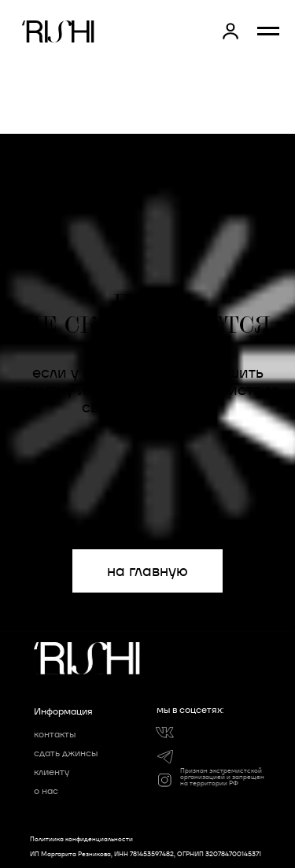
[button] (230, 31)
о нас (46, 790)
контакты (55, 734)
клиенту (52, 772)
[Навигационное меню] (268, 31)
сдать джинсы (66, 753)
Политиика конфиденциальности (81, 839)
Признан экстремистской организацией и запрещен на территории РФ (222, 777)
